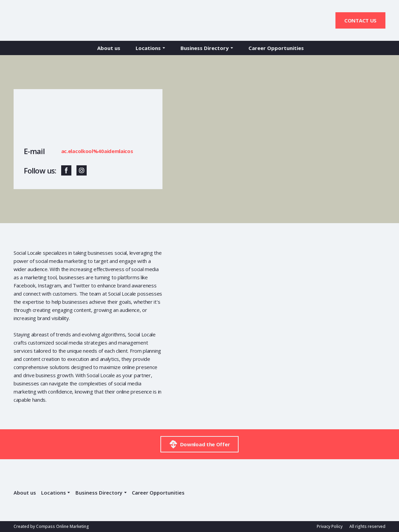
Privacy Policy (330, 526)
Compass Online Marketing (63, 526)
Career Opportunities (276, 48)
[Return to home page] (43, 20)
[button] (360, 20)
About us (109, 48)
